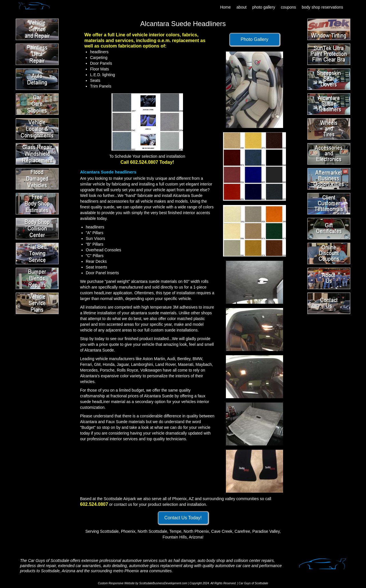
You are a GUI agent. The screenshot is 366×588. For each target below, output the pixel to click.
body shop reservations (322, 7)
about (241, 7)
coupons (288, 7)
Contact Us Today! (183, 518)
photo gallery (264, 7)
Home (225, 7)
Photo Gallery (255, 39)
